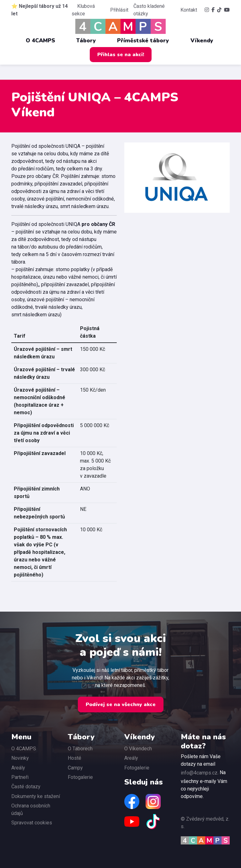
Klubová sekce (83, 10)
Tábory (89, 40)
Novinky (20, 758)
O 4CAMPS (44, 40)
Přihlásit (119, 10)
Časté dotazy (26, 787)
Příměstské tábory (146, 40)
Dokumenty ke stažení (36, 796)
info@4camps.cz (199, 773)
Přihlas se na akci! (121, 55)
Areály (18, 768)
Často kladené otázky (149, 10)
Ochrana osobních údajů (31, 809)
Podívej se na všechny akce (121, 705)
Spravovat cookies (32, 823)
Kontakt (189, 10)
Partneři (20, 777)
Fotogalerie (80, 777)
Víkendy (205, 40)
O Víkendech (138, 749)
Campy (75, 768)
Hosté (75, 758)
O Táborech (80, 749)
